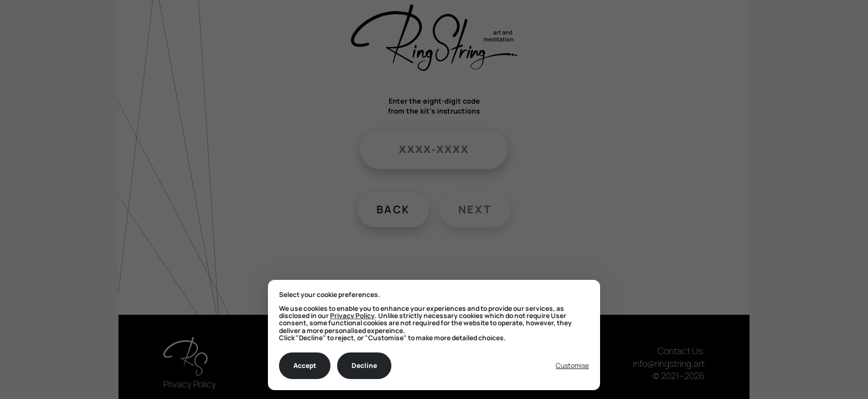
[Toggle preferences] (572, 366)
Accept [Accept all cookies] (305, 365)
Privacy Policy (352, 316)
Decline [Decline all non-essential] (364, 365)
